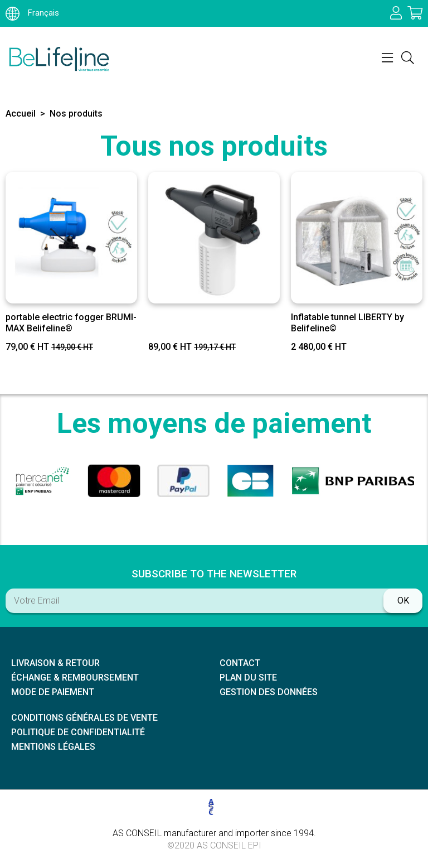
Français (32, 13)
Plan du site (248, 677)
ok (403, 601)
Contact (240, 663)
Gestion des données (269, 692)
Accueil (21, 114)
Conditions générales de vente (84, 718)
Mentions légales (53, 747)
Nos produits (76, 114)
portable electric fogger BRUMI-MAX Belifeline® (71, 322)
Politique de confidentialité (78, 732)
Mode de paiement (53, 692)
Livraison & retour (55, 663)
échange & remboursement (75, 677)
